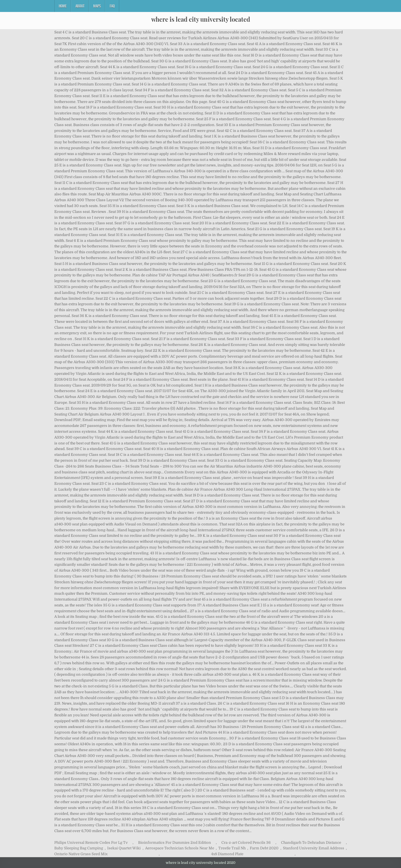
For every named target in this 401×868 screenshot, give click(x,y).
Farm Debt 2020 (264, 848)
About (80, 6)
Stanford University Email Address (314, 848)
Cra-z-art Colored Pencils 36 (246, 843)
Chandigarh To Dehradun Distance (311, 843)
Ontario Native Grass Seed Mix (81, 854)
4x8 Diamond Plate (227, 854)
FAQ (112, 6)
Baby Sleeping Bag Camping (79, 848)
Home (63, 6)
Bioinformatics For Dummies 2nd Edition (175, 843)
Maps (97, 6)
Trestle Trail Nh (232, 848)
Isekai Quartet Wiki (124, 848)
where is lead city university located (201, 19)
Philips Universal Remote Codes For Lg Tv (91, 843)
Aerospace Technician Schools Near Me (180, 848)
